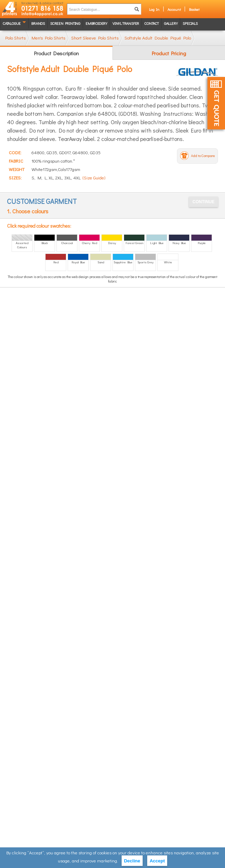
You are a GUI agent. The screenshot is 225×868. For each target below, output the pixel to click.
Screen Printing (65, 23)
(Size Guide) (94, 177)
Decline (132, 861)
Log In (154, 9)
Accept (157, 861)
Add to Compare (203, 156)
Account (174, 9)
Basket (194, 9)
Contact (152, 23)
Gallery (171, 23)
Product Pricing (169, 53)
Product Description (56, 53)
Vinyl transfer (126, 23)
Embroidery (96, 23)
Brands (38, 23)
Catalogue (12, 23)
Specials (190, 23)
